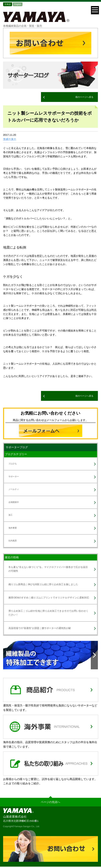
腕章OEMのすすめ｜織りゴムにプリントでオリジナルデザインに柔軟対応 (49, 598)
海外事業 (13, 528)
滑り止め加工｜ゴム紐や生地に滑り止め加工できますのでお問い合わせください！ (48, 613)
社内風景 (13, 541)
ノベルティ (14, 489)
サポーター (10, 139)
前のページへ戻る (84, 97)
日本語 (8, 4)
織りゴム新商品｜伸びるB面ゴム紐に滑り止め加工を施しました (43, 584)
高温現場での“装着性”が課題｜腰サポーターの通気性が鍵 (40, 628)
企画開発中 (14, 502)
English (18, 4)
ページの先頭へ (50, 802)
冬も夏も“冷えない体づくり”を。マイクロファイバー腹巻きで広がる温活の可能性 (48, 569)
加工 (11, 515)
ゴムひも (13, 464)
